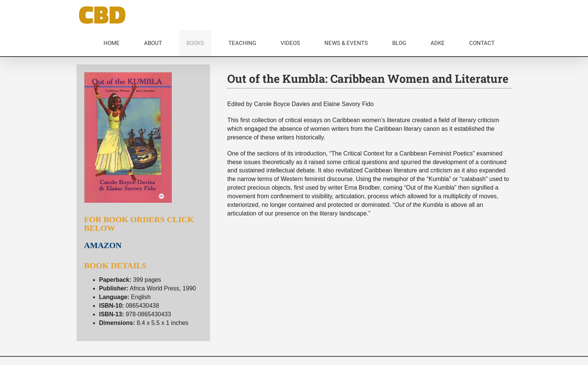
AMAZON (103, 245)
